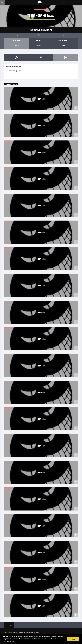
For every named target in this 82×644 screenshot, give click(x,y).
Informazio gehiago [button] (9, 641)
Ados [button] (73, 639)
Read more (9, 77)
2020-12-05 (8, 89)
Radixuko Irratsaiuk (41, 11)
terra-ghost (41, 99)
